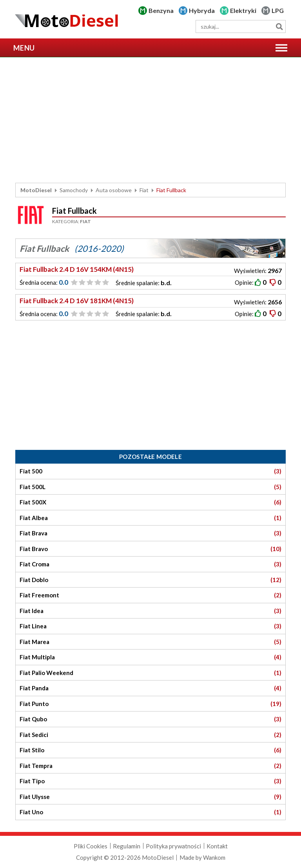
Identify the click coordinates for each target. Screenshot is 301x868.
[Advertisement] (150, 120)
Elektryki (243, 10)
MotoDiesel (36, 190)
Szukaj (279, 26)
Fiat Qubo (150, 719)
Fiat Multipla (150, 657)
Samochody (74, 190)
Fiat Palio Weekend (150, 673)
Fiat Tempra (150, 766)
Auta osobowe (114, 190)
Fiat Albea (150, 518)
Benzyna (161, 10)
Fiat (144, 190)
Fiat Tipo (150, 781)
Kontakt (217, 846)
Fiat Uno (150, 812)
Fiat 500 (150, 471)
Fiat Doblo (150, 580)
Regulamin (127, 846)
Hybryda (202, 10)
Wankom (214, 857)
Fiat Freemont (150, 595)
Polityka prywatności (173, 846)
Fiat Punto (150, 704)
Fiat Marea (150, 642)
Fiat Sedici (150, 735)
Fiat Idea (150, 611)
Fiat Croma (150, 564)
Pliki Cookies (91, 846)
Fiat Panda (150, 688)
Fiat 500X (150, 502)
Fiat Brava (150, 533)
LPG (278, 10)
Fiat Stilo (150, 750)
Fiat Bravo (150, 549)
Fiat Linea (150, 626)
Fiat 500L (150, 487)
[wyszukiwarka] (241, 26)
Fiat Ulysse (150, 797)
